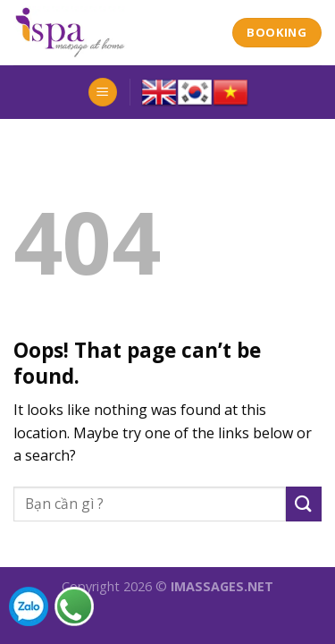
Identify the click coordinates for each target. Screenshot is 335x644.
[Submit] (304, 504)
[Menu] (103, 93)
